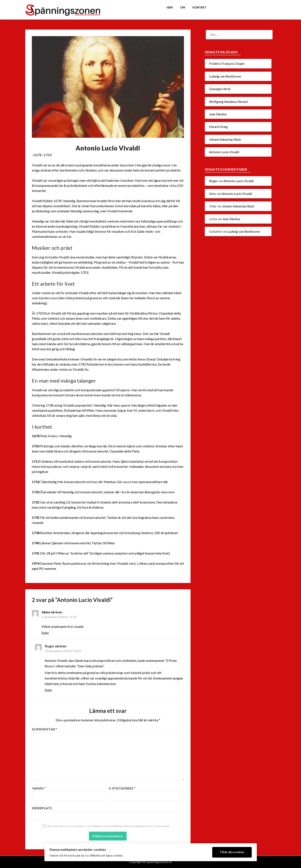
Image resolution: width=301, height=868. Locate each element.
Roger (50, 646)
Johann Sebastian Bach (225, 139)
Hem (170, 7)
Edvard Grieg (218, 127)
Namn (39, 788)
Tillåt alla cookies (232, 852)
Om (183, 7)
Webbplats (42, 808)
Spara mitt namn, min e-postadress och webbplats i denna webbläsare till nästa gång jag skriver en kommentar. (109, 826)
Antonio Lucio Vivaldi (224, 152)
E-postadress (122, 788)
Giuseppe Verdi (220, 89)
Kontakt (199, 7)
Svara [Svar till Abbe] (45, 633)
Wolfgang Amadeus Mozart (229, 102)
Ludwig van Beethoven (225, 76)
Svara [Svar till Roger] (48, 690)
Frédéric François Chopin (227, 64)
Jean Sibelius (218, 114)
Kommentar (45, 729)
